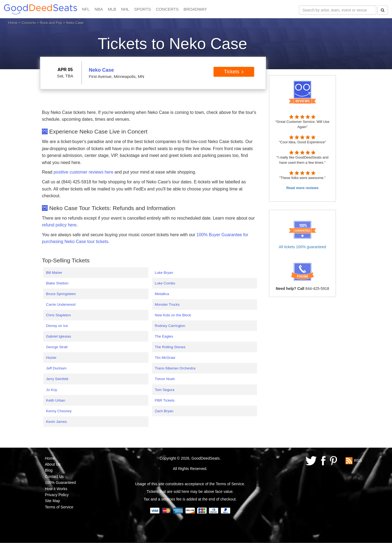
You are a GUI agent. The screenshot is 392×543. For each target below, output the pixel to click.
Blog (49, 470)
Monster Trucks (167, 304)
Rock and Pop (51, 23)
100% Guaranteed (60, 483)
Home (13, 23)
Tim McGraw (165, 358)
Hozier (51, 358)
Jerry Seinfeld (57, 379)
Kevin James (56, 422)
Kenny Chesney (59, 411)
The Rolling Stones (170, 347)
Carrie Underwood (61, 304)
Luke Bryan (164, 273)
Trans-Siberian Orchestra (175, 368)
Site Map (52, 501)
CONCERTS (167, 9)
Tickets (234, 72)
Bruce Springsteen (61, 294)
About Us (53, 464)
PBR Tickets (165, 400)
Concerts (29, 23)
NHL (125, 9)
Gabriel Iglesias (59, 336)
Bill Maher (54, 273)
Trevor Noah (165, 379)
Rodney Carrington (170, 326)
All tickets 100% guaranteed (302, 247)
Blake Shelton (57, 283)
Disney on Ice (57, 326)
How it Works (56, 489)
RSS (358, 460)
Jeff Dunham (56, 368)
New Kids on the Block (173, 315)
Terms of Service (59, 507)
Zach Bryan (164, 411)
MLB (112, 9)
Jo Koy (52, 390)
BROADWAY (195, 9)
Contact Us (54, 477)
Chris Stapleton (58, 315)
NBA (99, 9)
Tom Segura (165, 390)
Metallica (162, 294)
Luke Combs (165, 283)
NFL (86, 9)
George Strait (57, 347)
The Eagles (164, 336)
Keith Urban (56, 400)
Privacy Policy (57, 495)
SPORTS (143, 9)
